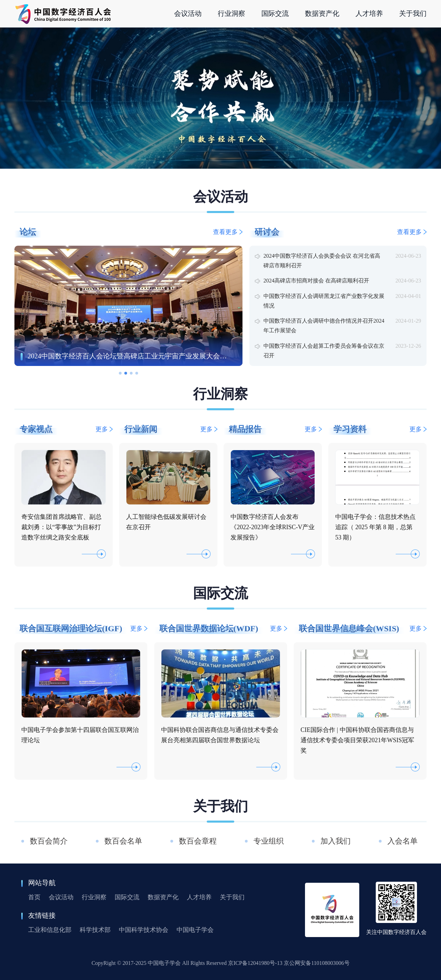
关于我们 (232, 897)
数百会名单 (123, 841)
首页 (34, 897)
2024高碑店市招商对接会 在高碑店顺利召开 (316, 281)
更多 (104, 429)
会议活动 (61, 897)
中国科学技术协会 (144, 930)
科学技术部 (95, 930)
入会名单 (404, 841)
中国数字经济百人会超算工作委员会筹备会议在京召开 (324, 351)
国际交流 (127, 897)
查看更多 (228, 232)
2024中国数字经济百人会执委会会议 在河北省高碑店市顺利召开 (322, 261)
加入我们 (336, 841)
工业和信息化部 (50, 930)
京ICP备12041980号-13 (255, 963)
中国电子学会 (195, 930)
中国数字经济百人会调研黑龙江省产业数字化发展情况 (324, 301)
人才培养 (199, 897)
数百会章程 (198, 841)
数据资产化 (163, 897)
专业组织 (269, 841)
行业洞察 (94, 897)
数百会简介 (49, 841)
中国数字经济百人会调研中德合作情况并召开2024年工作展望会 (324, 326)
